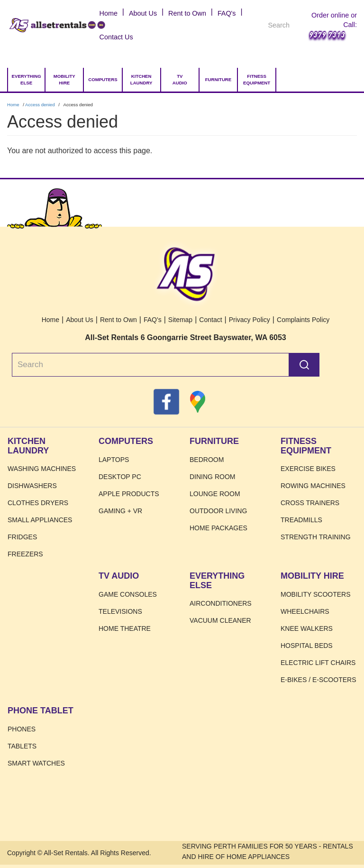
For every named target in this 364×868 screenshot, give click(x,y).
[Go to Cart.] (292, 80)
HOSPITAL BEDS (307, 646)
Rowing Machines (313, 486)
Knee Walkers (307, 628)
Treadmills (301, 520)
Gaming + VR (120, 511)
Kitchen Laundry (141, 79)
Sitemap (180, 320)
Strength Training (316, 537)
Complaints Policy (303, 320)
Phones (22, 729)
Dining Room (212, 477)
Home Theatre (125, 628)
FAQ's (227, 13)
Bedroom (207, 460)
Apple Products (129, 494)
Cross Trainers (310, 503)
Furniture (218, 79)
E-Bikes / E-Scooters (318, 680)
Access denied (40, 105)
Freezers (25, 554)
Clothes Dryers (38, 503)
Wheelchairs (305, 611)
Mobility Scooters (316, 594)
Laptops (114, 460)
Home (19, 25)
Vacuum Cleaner (220, 620)
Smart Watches (36, 763)
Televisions (120, 611)
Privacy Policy (250, 320)
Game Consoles (128, 594)
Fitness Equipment (257, 79)
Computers (103, 79)
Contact (210, 320)
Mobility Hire (64, 79)
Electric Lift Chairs (318, 663)
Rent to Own (187, 13)
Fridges (22, 537)
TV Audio (180, 79)
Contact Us (116, 37)
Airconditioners (221, 603)
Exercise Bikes (308, 469)
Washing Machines (42, 469)
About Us (143, 13)
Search (304, 365)
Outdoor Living (218, 511)
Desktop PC (120, 477)
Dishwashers (32, 486)
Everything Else (27, 79)
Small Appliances (40, 520)
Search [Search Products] (291, 26)
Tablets (22, 746)
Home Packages (218, 528)
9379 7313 (327, 34)
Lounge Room (215, 494)
